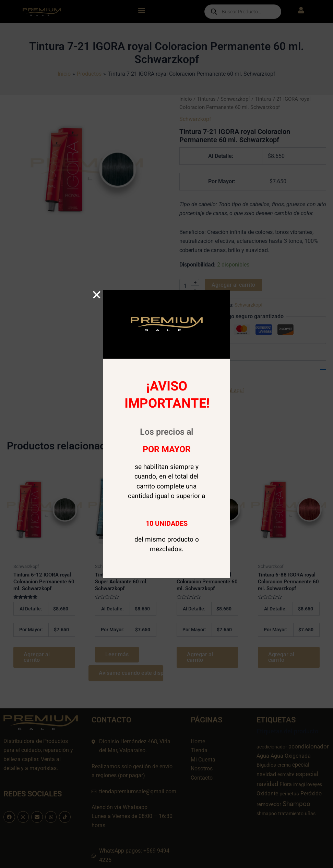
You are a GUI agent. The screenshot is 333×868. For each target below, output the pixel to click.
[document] (166, 434)
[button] (97, 295)
